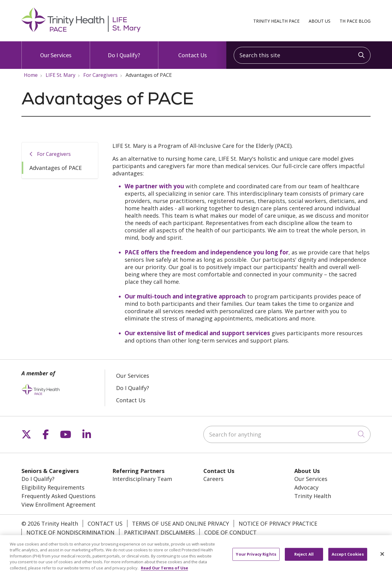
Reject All (304, 557)
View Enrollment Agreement (58, 505)
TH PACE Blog (355, 21)
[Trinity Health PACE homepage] (81, 30)
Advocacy (306, 487)
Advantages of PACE (56, 168)
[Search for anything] (287, 434)
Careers (213, 479)
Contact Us (192, 50)
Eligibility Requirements (53, 487)
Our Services (56, 50)
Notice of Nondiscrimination (70, 532)
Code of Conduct (230, 532)
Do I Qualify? (124, 50)
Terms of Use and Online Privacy (181, 523)
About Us (320, 21)
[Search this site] (302, 55)
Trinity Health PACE (276, 21)
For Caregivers (54, 154)
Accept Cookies (348, 557)
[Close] (382, 557)
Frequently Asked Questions (58, 496)
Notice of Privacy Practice (278, 523)
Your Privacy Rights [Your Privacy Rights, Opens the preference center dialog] (256, 557)
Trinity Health (313, 496)
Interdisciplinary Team (142, 479)
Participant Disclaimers (159, 532)
